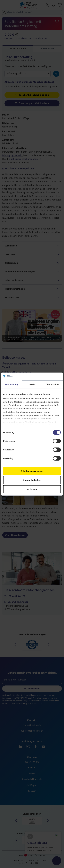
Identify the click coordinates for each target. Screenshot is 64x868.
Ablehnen (32, 489)
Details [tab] (32, 384)
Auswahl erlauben (32, 480)
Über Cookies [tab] (53, 384)
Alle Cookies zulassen (32, 471)
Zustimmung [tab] (11, 384)
